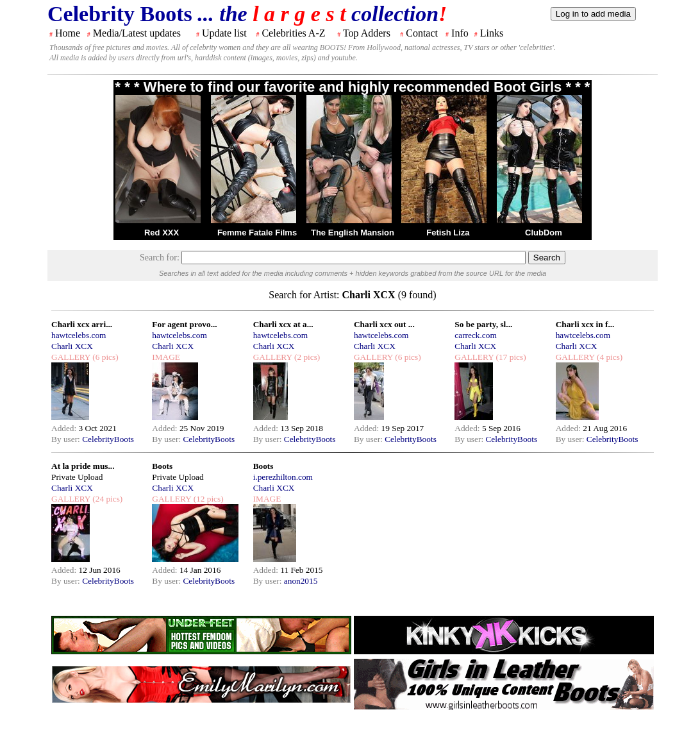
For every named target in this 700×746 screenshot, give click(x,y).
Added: (65, 428)
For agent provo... (184, 324)
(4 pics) (609, 357)
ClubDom (544, 233)
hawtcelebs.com (79, 335)
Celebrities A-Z (293, 33)
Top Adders (367, 33)
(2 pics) (306, 357)
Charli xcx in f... (585, 324)
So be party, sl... (483, 324)
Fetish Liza (448, 233)
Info (460, 33)
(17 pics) (510, 357)
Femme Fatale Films (257, 233)
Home (68, 33)
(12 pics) (207, 499)
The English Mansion (353, 233)
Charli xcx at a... (283, 324)
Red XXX (162, 233)
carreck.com (475, 335)
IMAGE (166, 357)
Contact (422, 33)
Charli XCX (72, 346)
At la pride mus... (83, 466)
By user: (67, 439)
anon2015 (301, 581)
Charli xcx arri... (82, 324)
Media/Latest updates (137, 33)
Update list (224, 33)
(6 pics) (104, 357)
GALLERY (71, 357)
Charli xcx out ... (384, 324)
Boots (162, 466)
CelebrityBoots (108, 439)
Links (492, 33)
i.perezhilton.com (283, 477)
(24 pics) (106, 499)
